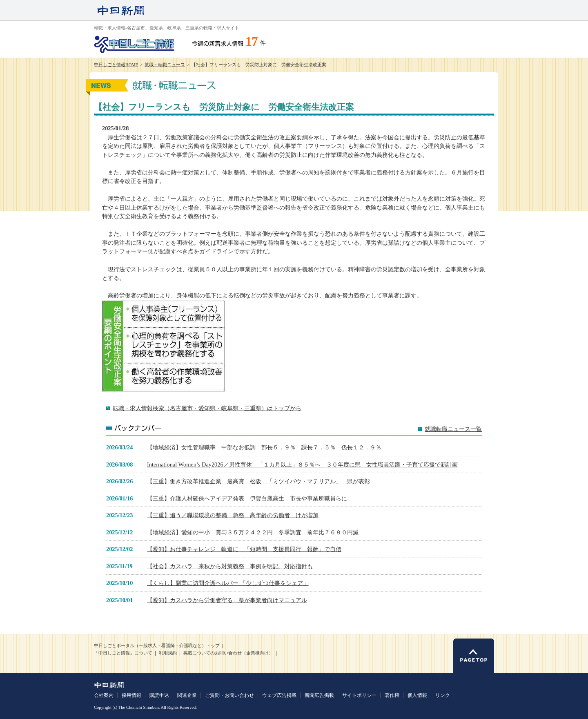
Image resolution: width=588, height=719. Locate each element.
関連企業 (187, 695)
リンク (443, 695)
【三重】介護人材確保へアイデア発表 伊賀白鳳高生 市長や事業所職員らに (247, 498)
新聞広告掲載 (319, 695)
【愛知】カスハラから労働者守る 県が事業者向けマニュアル (227, 600)
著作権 (392, 695)
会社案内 (104, 695)
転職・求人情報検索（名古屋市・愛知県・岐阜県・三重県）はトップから (207, 408)
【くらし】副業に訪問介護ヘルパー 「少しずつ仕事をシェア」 (228, 583)
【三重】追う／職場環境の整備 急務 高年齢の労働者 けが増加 (233, 515)
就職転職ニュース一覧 (453, 429)
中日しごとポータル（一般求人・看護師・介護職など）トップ (157, 646)
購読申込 (159, 695)
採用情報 (131, 695)
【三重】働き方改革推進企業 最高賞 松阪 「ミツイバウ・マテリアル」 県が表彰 (258, 481)
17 (252, 42)
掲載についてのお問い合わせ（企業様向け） (228, 653)
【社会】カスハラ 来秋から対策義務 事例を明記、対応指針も (230, 566)
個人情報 (417, 695)
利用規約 (168, 653)
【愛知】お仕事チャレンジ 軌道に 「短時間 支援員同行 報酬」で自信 (244, 549)
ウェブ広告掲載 (279, 695)
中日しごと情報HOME (116, 65)
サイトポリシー (359, 695)
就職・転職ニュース (165, 65)
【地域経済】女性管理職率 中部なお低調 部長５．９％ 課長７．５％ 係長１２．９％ (264, 447)
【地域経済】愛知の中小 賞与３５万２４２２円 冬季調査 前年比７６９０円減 (253, 532)
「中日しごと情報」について (123, 653)
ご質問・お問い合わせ (229, 695)
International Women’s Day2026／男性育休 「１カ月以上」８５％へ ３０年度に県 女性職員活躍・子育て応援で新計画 (302, 464)
